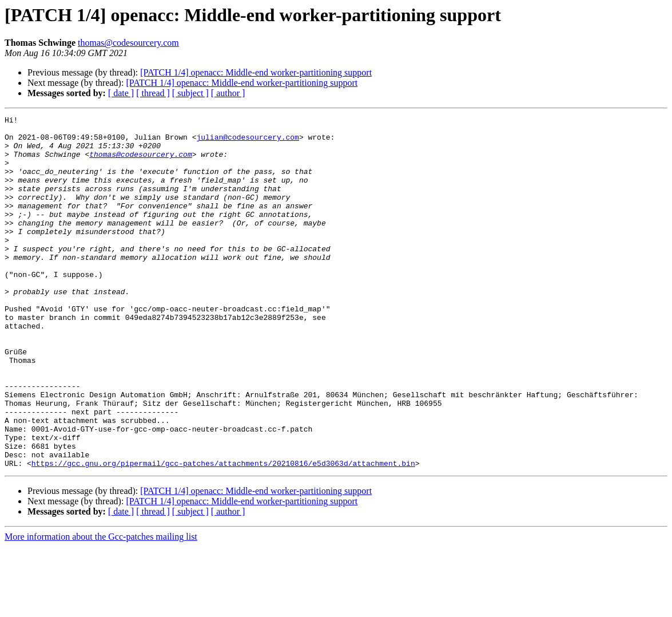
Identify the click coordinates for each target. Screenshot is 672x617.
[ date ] (121, 93)
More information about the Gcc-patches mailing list (101, 607)
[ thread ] (153, 93)
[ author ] (228, 93)
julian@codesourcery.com (247, 142)
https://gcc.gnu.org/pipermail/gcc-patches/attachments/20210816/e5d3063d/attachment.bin (223, 533)
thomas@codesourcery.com (128, 43)
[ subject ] (190, 93)
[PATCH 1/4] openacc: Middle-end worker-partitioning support (256, 72)
